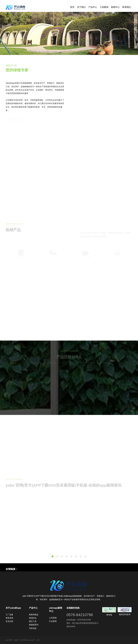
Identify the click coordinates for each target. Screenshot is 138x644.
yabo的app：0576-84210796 (79, 620)
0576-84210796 (80, 615)
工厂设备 (9, 615)
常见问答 (9, 621)
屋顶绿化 (33, 618)
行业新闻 (53, 621)
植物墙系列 (34, 625)
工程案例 (104, 7)
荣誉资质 (9, 618)
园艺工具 (33, 621)
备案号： (17, 640)
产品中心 (93, 7)
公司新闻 (53, 618)
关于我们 (81, 7)
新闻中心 (115, 7)
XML (38, 640)
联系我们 (127, 7)
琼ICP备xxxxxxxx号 (28, 640)
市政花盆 (33, 628)
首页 (72, 7)
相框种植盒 (34, 615)
